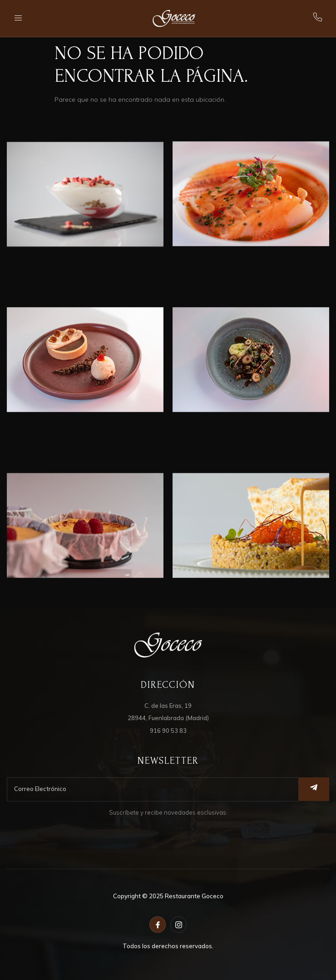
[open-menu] (19, 18)
